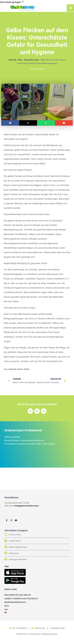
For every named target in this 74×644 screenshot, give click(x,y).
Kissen (20, 369)
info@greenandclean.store (26, 506)
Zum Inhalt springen (12, 2)
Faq (6, 610)
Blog (20, 60)
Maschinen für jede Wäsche (17, 595)
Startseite (12, 60)
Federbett (12, 369)
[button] (10, 123)
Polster (27, 369)
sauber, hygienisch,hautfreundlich (21, 599)
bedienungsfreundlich (15, 602)
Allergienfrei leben (31, 60)
